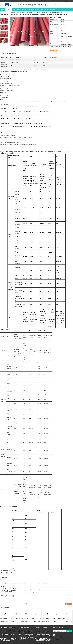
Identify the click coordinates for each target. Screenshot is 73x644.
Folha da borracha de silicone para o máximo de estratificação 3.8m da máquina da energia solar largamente (8, 636)
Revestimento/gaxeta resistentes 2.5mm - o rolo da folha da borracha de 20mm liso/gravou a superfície (9, 632)
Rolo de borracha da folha (14, 12)
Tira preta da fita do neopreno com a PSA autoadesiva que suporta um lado (26, 635)
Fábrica (24, 9)
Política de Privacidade (9, 643)
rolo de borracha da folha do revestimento (41, 583)
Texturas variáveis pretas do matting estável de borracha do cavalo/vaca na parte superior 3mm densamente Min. (44, 640)
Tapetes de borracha (41, 628)
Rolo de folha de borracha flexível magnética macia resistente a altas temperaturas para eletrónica (25, 622)
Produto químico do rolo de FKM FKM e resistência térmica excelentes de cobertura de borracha (9, 640)
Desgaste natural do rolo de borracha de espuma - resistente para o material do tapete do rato (26, 638)
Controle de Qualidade (33, 9)
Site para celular (56, 639)
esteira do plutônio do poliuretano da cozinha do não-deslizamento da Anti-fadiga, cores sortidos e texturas (26, 632)
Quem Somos (16, 9)
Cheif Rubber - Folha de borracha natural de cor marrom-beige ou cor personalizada (47, 621)
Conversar (54, 51)
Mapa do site (60, 637)
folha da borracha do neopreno (24, 628)
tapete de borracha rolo (10, 583)
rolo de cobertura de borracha (23, 583)
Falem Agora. (53, 9)
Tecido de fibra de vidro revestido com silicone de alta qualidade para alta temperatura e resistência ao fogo (36, 621)
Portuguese (70, 1)
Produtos (9, 9)
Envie (69, 631)
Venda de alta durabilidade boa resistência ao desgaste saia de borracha (67, 621)
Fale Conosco (44, 9)
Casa (3, 9)
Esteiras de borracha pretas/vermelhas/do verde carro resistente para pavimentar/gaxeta (43, 632)
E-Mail (55, 637)
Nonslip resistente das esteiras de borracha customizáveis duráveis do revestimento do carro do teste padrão (44, 636)
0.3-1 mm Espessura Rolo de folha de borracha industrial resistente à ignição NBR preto (4, 621)
